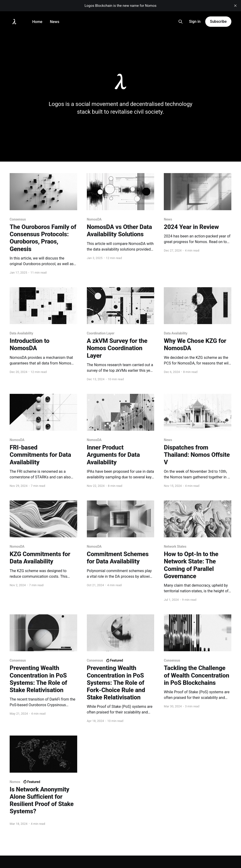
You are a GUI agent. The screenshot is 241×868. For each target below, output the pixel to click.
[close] (235, 6)
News (55, 22)
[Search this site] (181, 22)
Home (37, 22)
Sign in (195, 21)
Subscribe (218, 21)
